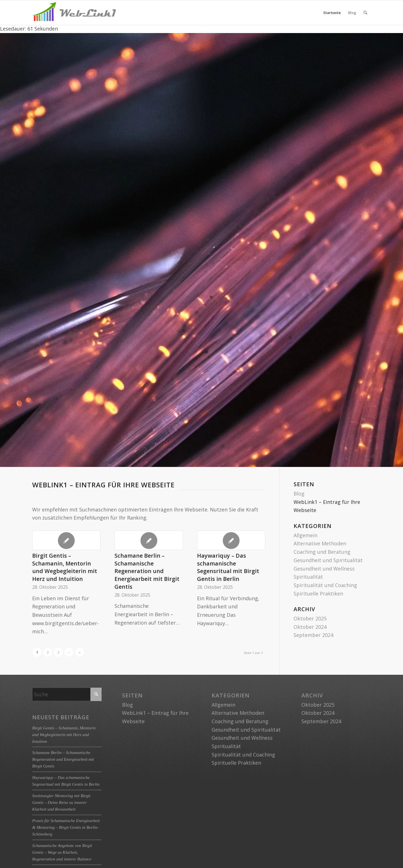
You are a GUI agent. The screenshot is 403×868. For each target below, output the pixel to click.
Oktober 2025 (310, 618)
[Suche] (365, 13)
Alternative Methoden (320, 543)
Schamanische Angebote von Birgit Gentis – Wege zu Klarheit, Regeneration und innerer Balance (62, 852)
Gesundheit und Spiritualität (328, 560)
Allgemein (305, 535)
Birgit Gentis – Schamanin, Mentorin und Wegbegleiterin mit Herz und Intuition (65, 567)
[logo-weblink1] (74, 13)
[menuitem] (365, 13)
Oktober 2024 (310, 627)
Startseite (332, 13)
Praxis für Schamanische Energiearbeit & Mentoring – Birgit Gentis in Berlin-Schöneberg (66, 827)
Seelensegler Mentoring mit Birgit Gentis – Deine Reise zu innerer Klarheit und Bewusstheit (61, 802)
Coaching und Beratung (322, 552)
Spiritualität (308, 577)
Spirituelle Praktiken (318, 594)
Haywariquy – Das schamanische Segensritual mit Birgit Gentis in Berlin (228, 567)
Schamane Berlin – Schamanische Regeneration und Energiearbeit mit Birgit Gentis (147, 571)
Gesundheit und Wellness (324, 569)
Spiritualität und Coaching (325, 585)
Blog (352, 13)
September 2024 (313, 635)
